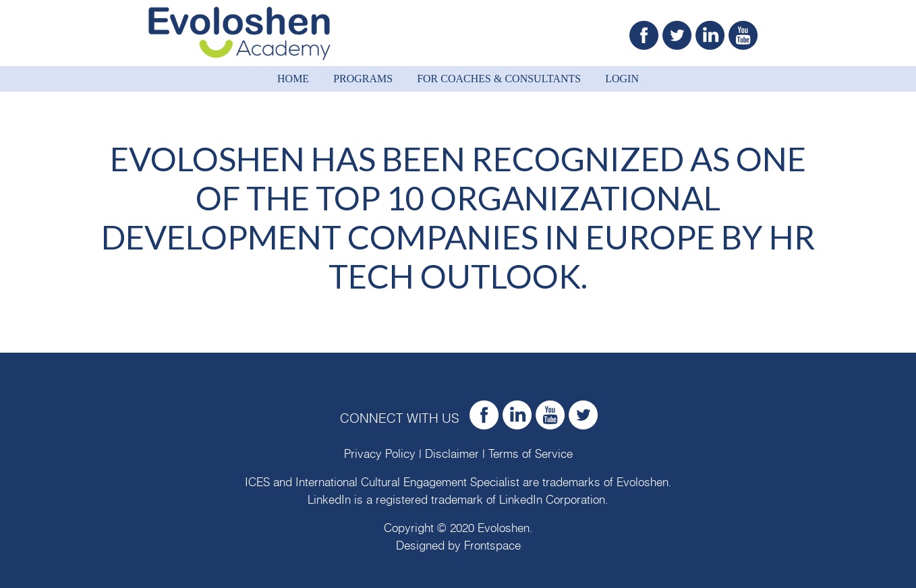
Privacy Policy (380, 454)
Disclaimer (452, 454)
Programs (363, 79)
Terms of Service (531, 454)
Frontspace (492, 546)
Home (293, 79)
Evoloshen (642, 482)
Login (622, 79)
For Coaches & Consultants (499, 79)
